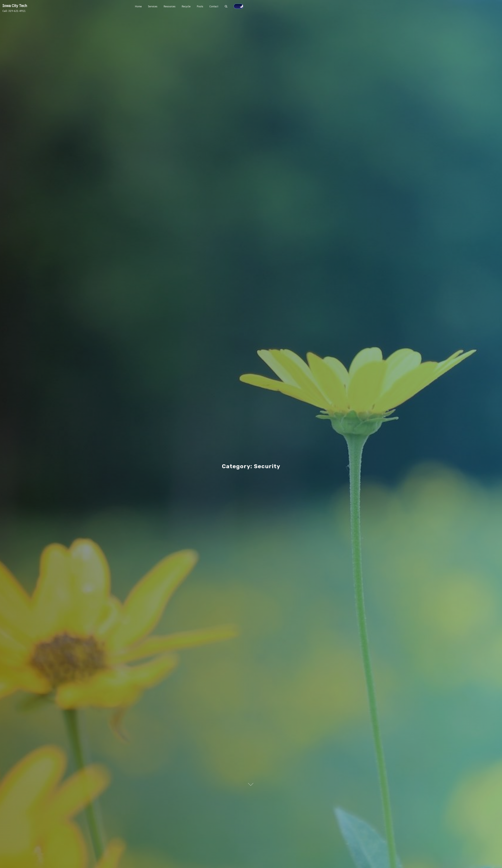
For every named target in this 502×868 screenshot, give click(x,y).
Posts (200, 6)
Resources (170, 6)
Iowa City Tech (15, 6)
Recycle (186, 6)
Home (138, 6)
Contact (214, 6)
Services (153, 6)
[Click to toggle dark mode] (239, 6)
